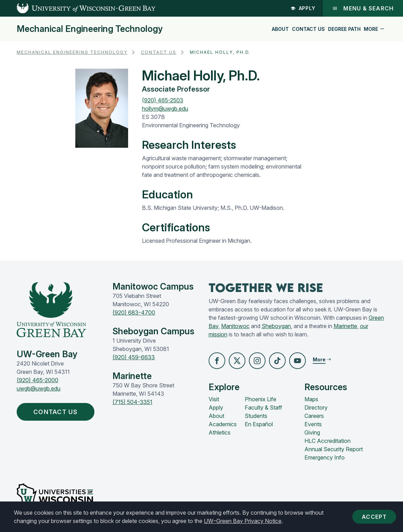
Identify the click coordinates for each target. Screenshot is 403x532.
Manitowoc (235, 326)
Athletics (220, 432)
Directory (316, 407)
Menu (363, 8)
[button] (217, 361)
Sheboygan (276, 326)
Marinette (345, 326)
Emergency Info (325, 457)
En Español (259, 424)
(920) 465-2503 (163, 100)
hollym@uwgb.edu (165, 109)
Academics (223, 424)
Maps (311, 399)
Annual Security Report (334, 449)
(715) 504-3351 (132, 402)
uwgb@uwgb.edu (39, 388)
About (280, 29)
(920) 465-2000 (37, 380)
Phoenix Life (261, 399)
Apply (303, 8)
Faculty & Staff (263, 407)
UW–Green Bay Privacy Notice (243, 521)
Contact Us (308, 29)
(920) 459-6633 (134, 357)
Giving (312, 432)
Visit (214, 399)
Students (256, 416)
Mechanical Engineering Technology (90, 29)
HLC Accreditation (328, 441)
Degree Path (344, 29)
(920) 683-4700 (134, 312)
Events (313, 424)
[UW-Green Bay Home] (78, 8)
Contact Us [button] (57, 412)
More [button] (374, 29)
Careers (314, 416)
